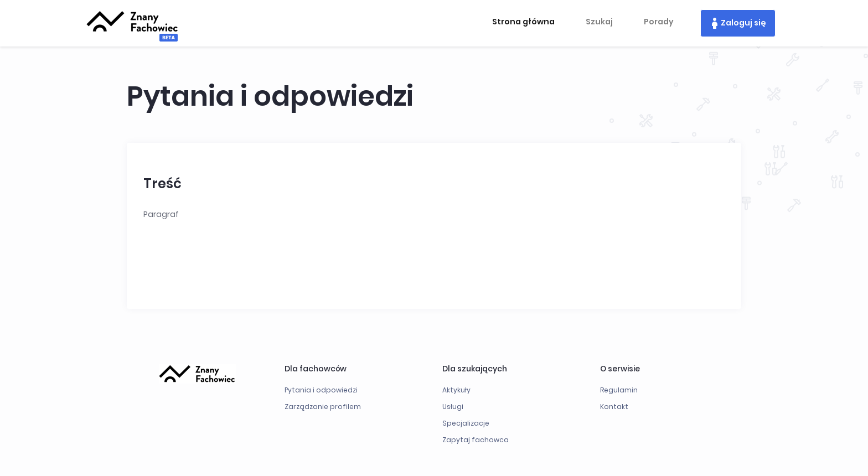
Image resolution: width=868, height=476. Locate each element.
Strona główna (523, 22)
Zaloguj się (743, 23)
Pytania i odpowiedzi (321, 390)
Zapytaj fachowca (476, 440)
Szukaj (599, 22)
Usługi (453, 407)
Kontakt (614, 407)
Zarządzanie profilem (323, 407)
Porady (659, 22)
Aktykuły (456, 390)
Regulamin (619, 390)
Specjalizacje (466, 423)
